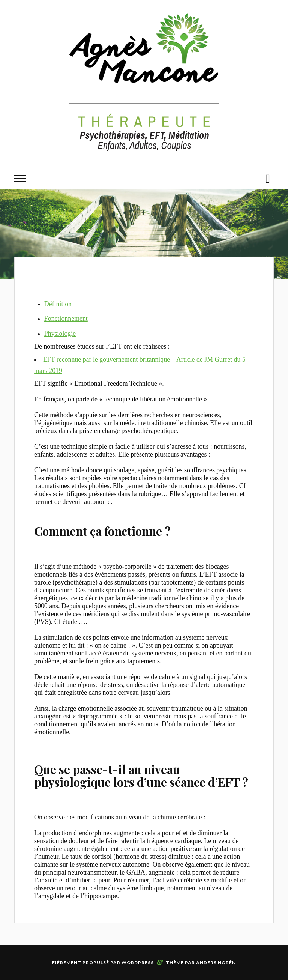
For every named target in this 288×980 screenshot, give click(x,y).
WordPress (138, 963)
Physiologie (60, 334)
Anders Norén (216, 963)
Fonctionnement (66, 319)
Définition (58, 304)
